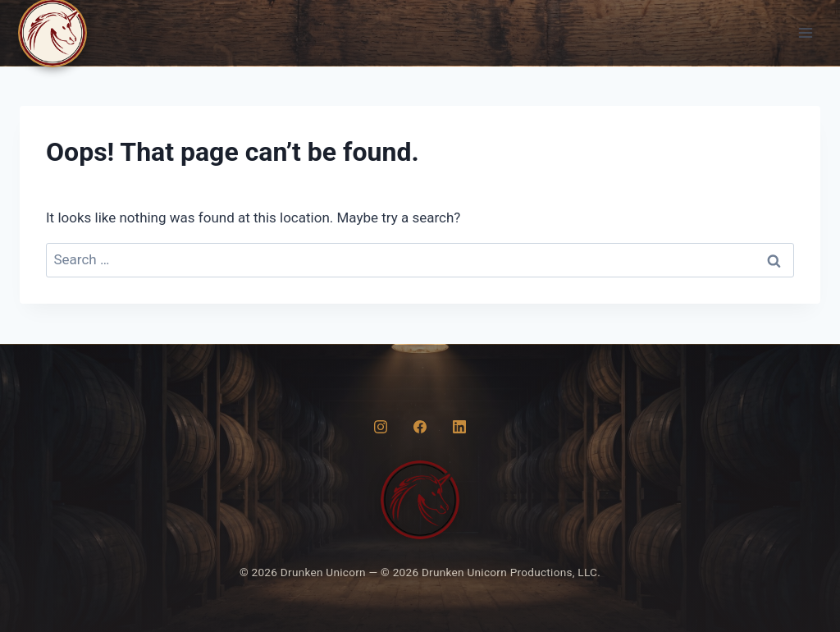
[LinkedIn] (459, 427)
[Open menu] (805, 32)
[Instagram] (381, 427)
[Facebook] (420, 427)
